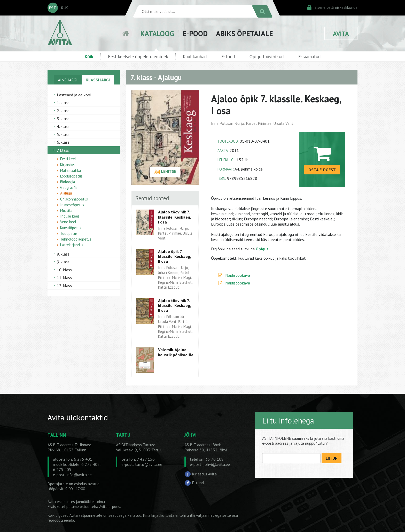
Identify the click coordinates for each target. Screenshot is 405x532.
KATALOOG (157, 33)
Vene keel (68, 222)
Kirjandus (67, 165)
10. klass (64, 270)
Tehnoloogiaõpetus (76, 239)
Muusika (66, 210)
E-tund (228, 56)
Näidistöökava (238, 275)
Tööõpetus (69, 233)
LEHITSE (165, 172)
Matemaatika (71, 170)
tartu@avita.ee (149, 464)
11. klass (64, 277)
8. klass (63, 254)
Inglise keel (70, 216)
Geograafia (69, 187)
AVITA (341, 33)
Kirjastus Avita (204, 474)
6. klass (63, 142)
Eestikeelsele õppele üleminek (138, 56)
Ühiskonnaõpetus (74, 199)
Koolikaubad (195, 56)
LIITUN (332, 458)
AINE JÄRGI (68, 80)
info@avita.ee (79, 475)
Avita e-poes (110, 507)
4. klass (63, 126)
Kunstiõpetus (71, 228)
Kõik (89, 56)
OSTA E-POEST (322, 170)
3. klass (63, 119)
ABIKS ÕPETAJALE (244, 33)
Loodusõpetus (71, 176)
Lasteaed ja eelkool (74, 95)
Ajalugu (66, 193)
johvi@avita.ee (217, 464)
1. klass (63, 103)
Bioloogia (68, 182)
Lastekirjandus (72, 245)
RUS (65, 8)
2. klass (63, 111)
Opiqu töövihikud (267, 56)
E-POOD (195, 33)
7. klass (63, 150)
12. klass (64, 286)
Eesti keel (68, 159)
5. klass (63, 134)
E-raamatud (309, 56)
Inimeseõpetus (72, 205)
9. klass (63, 262)
